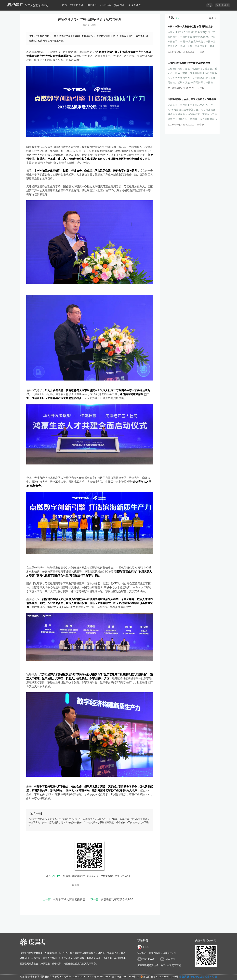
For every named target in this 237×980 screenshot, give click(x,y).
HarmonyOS (86, 394)
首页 (65, 5)
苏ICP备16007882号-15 (126, 977)
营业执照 (184, 977)
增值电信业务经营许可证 (204, 977)
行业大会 (106, 5)
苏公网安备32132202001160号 (161, 977)
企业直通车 (135, 5)
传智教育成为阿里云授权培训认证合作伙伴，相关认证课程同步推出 (66, 899)
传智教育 (71, 60)
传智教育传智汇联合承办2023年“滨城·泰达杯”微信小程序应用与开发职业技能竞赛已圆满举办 (114, 899)
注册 (226, 5)
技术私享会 (77, 5)
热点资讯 (119, 5)
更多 (213, 18)
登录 (219, 5)
